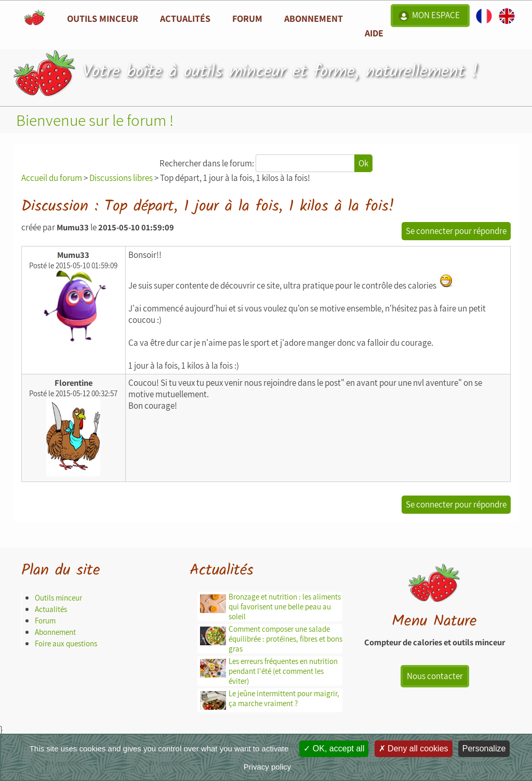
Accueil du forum (52, 178)
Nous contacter (435, 676)
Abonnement (314, 18)
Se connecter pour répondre (456, 231)
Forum (247, 18)
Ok (363, 163)
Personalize (484, 749)
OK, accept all (334, 749)
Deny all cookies (414, 749)
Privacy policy (268, 767)
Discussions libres (121, 178)
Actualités (51, 609)
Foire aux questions (66, 643)
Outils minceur (58, 598)
